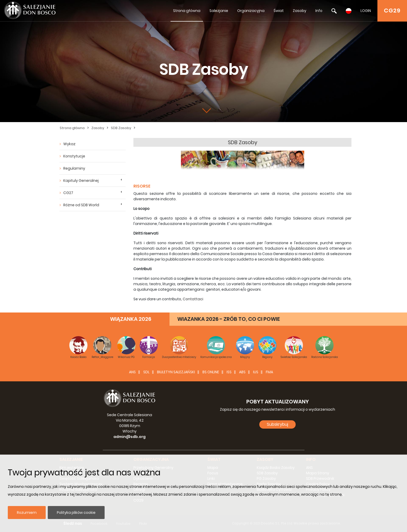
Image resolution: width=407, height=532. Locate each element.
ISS (229, 372)
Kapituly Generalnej (81, 181)
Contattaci (193, 299)
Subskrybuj (277, 424)
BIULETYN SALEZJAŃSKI (176, 372)
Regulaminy (74, 168)
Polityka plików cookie (76, 513)
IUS (256, 372)
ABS (242, 372)
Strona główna (187, 11)
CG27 (68, 193)
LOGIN (366, 11)
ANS (132, 372)
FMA (269, 372)
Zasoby (300, 11)
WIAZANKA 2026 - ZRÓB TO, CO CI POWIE (229, 319)
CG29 (392, 11)
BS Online (211, 372)
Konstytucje (74, 156)
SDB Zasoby (121, 128)
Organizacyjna (251, 11)
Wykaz (69, 144)
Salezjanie (219, 11)
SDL (146, 372)
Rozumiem (27, 513)
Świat (279, 11)
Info (319, 11)
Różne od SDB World (81, 205)
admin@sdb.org (130, 437)
